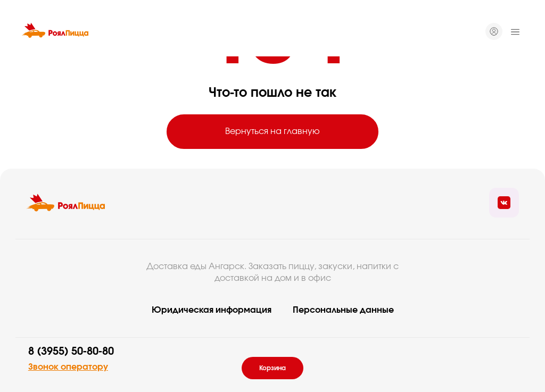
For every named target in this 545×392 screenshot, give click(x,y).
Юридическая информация (212, 310)
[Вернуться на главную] (55, 32)
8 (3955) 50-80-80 (71, 352)
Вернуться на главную (272, 131)
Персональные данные (343, 310)
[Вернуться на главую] (65, 203)
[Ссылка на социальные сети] (504, 203)
